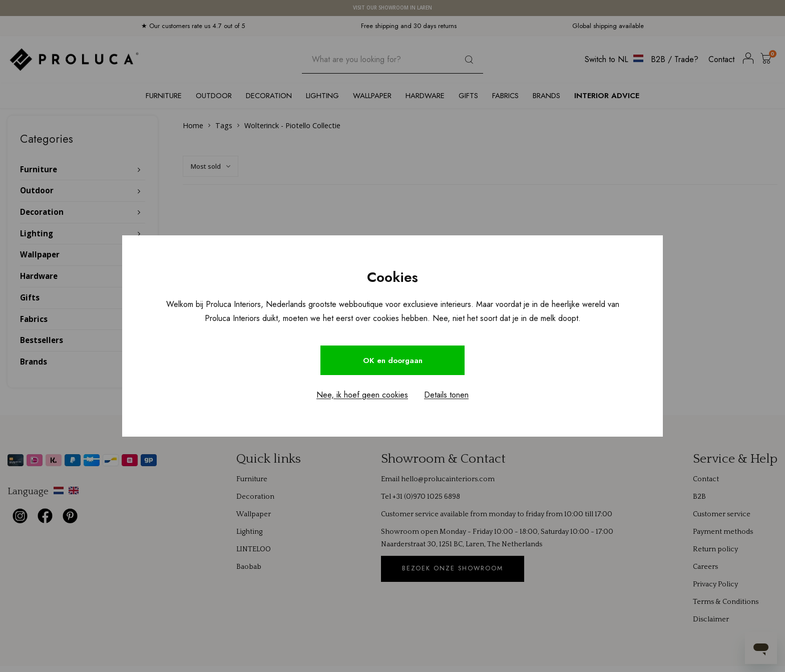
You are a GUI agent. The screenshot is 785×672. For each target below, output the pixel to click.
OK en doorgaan (392, 360)
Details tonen (446, 396)
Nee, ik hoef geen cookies (362, 396)
